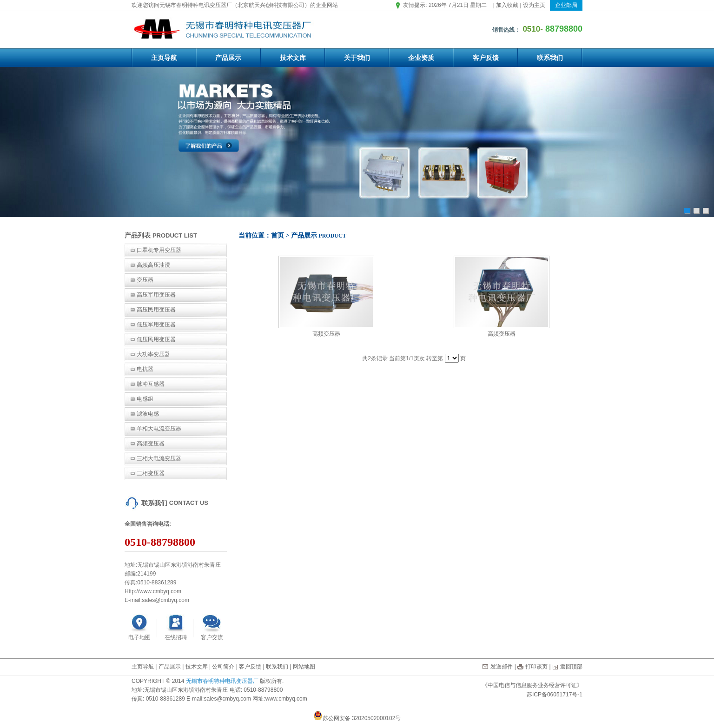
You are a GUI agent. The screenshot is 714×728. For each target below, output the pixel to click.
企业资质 (421, 58)
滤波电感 (148, 414)
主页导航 (164, 58)
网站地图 (304, 667)
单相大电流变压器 (159, 429)
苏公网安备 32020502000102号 (357, 718)
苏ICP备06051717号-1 (555, 695)
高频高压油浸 (153, 265)
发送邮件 (502, 667)
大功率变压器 (153, 354)
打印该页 (536, 667)
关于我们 (357, 58)
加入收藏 (507, 5)
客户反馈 (486, 58)
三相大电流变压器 (159, 458)
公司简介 (223, 667)
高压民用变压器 (156, 310)
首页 (278, 235)
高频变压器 (151, 443)
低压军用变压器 (156, 324)
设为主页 (534, 5)
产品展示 (228, 58)
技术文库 (293, 58)
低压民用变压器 (156, 339)
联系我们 (550, 58)
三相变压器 (151, 473)
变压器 (145, 280)
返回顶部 (571, 667)
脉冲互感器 (151, 384)
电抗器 (145, 369)
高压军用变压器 (156, 295)
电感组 (145, 399)
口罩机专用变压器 (159, 250)
